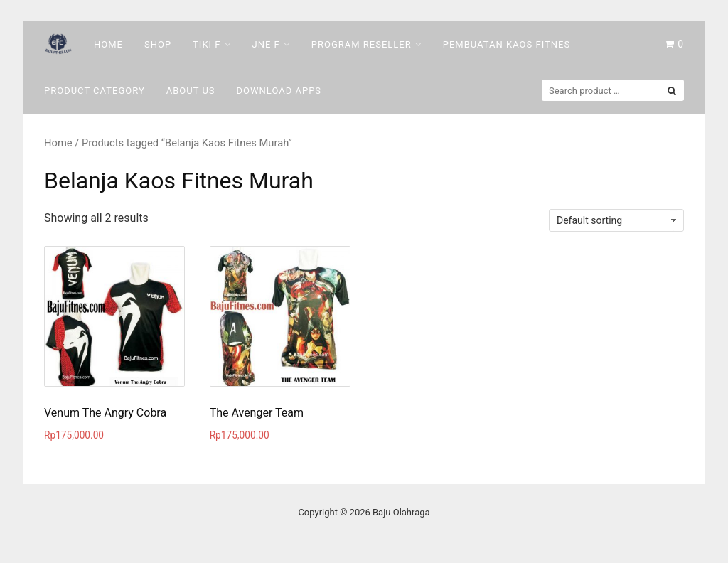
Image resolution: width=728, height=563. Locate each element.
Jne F (266, 44)
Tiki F (207, 44)
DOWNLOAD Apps (279, 91)
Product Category (95, 91)
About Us (191, 91)
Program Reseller (362, 44)
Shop (158, 44)
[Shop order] (616, 220)
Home (108, 44)
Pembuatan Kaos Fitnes (507, 44)
